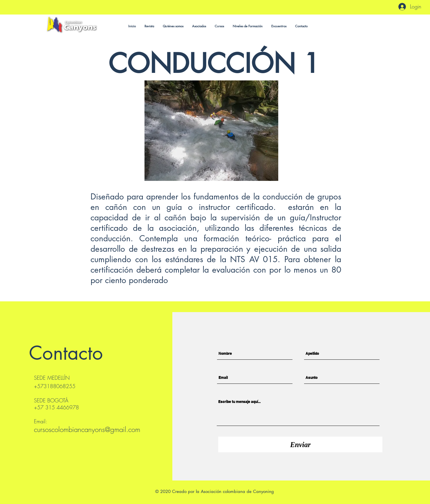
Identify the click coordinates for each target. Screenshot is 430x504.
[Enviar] (300, 444)
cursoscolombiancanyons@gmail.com (87, 429)
